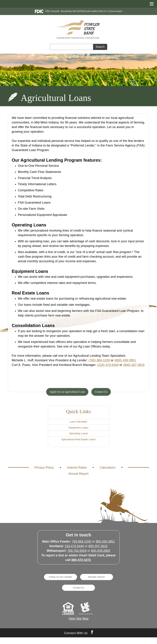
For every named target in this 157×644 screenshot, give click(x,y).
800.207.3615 (98, 552)
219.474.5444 (74, 552)
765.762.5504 (77, 556)
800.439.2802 (101, 556)
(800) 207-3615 (134, 365)
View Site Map (78, 625)
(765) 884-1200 (99, 360)
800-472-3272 (81, 565)
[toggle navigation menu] (150, 4)
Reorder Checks (98, 583)
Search (100, 47)
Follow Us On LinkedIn (59, 583)
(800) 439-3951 (125, 360)
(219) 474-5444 (108, 365)
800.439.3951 (105, 547)
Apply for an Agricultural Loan (66, 392)
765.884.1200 (81, 547)
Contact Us (103, 392)
